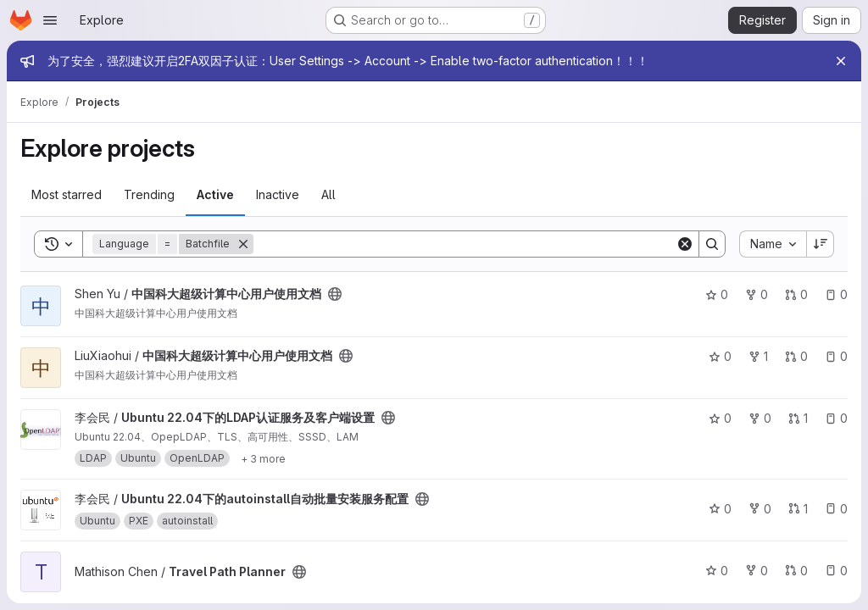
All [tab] (328, 194)
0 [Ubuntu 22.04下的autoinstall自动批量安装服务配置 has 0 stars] (720, 509)
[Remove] (243, 244)
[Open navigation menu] (50, 20)
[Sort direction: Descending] (821, 244)
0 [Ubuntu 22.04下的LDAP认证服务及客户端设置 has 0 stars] (720, 418)
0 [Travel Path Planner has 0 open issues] (836, 571)
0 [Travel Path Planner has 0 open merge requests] (796, 571)
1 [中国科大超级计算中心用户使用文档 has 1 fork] (758, 356)
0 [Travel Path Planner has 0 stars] (717, 571)
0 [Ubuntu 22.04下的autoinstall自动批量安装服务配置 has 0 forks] (760, 509)
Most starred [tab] (67, 194)
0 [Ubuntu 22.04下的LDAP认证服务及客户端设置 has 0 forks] (760, 418)
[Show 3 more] (263, 458)
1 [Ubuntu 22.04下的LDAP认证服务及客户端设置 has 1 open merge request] (798, 418)
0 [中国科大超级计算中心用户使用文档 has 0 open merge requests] (796, 294)
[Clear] (685, 244)
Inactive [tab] (278, 194)
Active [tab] (215, 194)
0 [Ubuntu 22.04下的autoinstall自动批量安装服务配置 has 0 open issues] (836, 509)
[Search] (465, 244)
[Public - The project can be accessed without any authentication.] (335, 294)
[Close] (841, 61)
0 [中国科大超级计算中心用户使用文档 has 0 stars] (717, 294)
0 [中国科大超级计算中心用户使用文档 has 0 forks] (757, 294)
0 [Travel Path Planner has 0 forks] (757, 571)
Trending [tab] (149, 194)
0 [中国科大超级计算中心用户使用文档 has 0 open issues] (836, 294)
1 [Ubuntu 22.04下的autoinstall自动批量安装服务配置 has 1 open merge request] (798, 509)
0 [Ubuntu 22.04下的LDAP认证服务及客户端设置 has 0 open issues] (836, 418)
